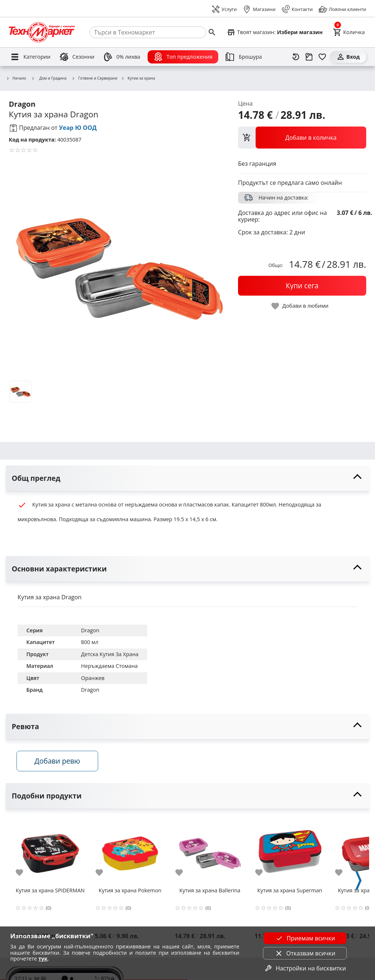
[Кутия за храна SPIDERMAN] (50, 851)
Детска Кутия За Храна (110, 654)
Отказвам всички (305, 953)
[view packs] (302, 138)
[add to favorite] (24, 873)
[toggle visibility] (187, 478)
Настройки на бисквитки (305, 968)
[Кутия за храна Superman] (290, 851)
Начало (16, 78)
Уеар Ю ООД (78, 128)
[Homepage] (42, 32)
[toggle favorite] (300, 306)
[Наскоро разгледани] (296, 57)
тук (43, 959)
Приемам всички (305, 938)
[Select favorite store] (275, 32)
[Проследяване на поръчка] (309, 57)
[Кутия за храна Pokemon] (130, 851)
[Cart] (349, 32)
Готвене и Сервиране (95, 78)
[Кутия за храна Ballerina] (210, 851)
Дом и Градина (49, 78)
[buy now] (302, 286)
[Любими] (322, 57)
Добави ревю (58, 762)
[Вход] (348, 57)
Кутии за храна (138, 78)
